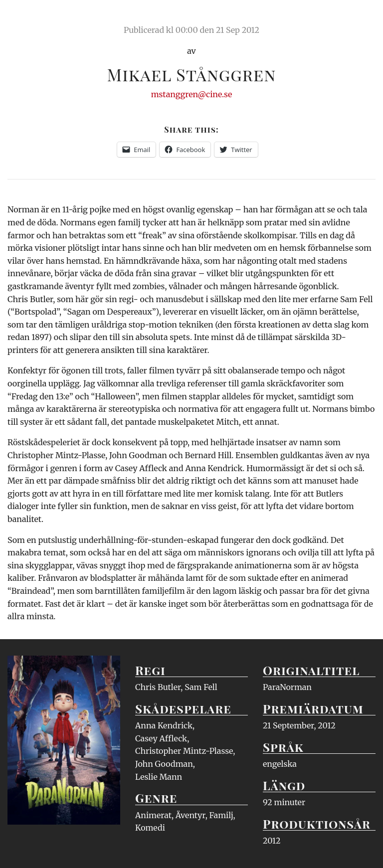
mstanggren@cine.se (192, 94)
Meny (363, 17)
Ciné (31, 17)
